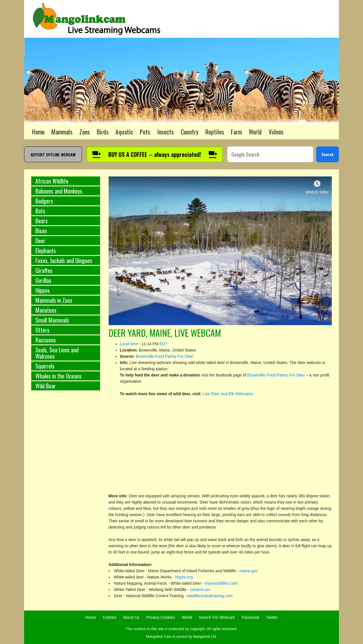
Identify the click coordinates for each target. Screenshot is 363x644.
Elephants (46, 251)
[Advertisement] (66, 489)
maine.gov (249, 571)
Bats (40, 211)
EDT (164, 344)
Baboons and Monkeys (59, 191)
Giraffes (44, 270)
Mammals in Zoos (54, 300)
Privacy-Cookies (161, 617)
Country (190, 132)
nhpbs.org (184, 577)
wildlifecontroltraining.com (210, 596)
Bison (41, 231)
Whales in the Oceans (58, 376)
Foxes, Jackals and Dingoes (64, 260)
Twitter (272, 617)
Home (38, 132)
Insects (165, 132)
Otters (42, 330)
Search (328, 154)
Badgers (44, 201)
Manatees (46, 310)
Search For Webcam (217, 617)
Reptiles (215, 132)
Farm (236, 132)
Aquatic (124, 132)
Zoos (85, 132)
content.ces (200, 590)
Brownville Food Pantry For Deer (165, 356)
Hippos (43, 290)
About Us (131, 617)
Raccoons (46, 340)
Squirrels (45, 366)
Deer (40, 241)
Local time (129, 344)
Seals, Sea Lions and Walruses (57, 353)
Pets (145, 132)
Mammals (62, 132)
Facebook (251, 617)
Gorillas (43, 280)
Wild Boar (46, 386)
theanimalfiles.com (221, 583)
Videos (276, 132)
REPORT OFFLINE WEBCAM (53, 154)
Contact (109, 617)
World (255, 132)
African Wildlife (52, 181)
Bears (42, 221)
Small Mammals (52, 320)
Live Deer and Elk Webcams (228, 394)
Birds (103, 132)
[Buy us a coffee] (155, 154)
